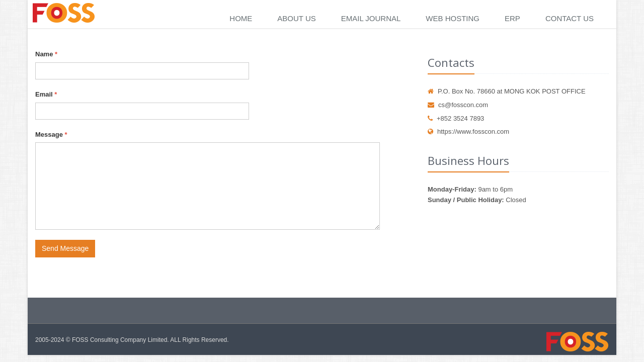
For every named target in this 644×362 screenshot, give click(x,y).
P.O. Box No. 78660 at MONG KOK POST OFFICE (507, 91)
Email (46, 94)
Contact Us (570, 18)
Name (46, 54)
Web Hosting (453, 18)
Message (51, 134)
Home (241, 18)
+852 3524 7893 (456, 118)
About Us (296, 18)
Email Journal (371, 18)
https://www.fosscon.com (468, 131)
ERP (512, 18)
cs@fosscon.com (458, 105)
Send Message (65, 248)
